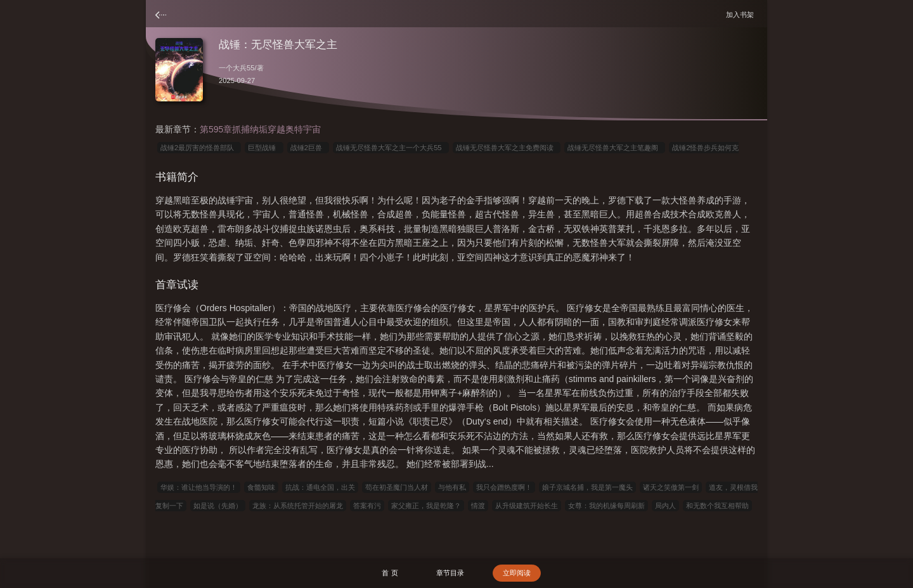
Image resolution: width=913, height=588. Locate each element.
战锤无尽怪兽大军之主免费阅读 (507, 148)
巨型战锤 (264, 148)
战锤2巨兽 (308, 148)
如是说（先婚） (218, 506)
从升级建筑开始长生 (527, 506)
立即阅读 (517, 573)
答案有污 (367, 506)
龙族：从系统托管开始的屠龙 (298, 506)
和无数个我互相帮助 (717, 506)
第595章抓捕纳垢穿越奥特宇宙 (260, 129)
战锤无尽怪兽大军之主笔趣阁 (615, 148)
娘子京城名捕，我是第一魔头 (587, 487)
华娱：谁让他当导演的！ (199, 487)
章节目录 (450, 573)
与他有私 (452, 487)
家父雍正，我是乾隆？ (426, 506)
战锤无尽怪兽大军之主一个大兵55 (391, 148)
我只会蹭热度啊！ (504, 487)
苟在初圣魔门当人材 (397, 487)
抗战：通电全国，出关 (320, 487)
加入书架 (742, 14)
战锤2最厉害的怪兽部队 (199, 148)
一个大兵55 (236, 68)
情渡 (478, 506)
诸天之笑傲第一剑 (671, 487)
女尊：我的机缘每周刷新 (606, 506)
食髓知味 (261, 487)
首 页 (390, 573)
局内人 (665, 506)
